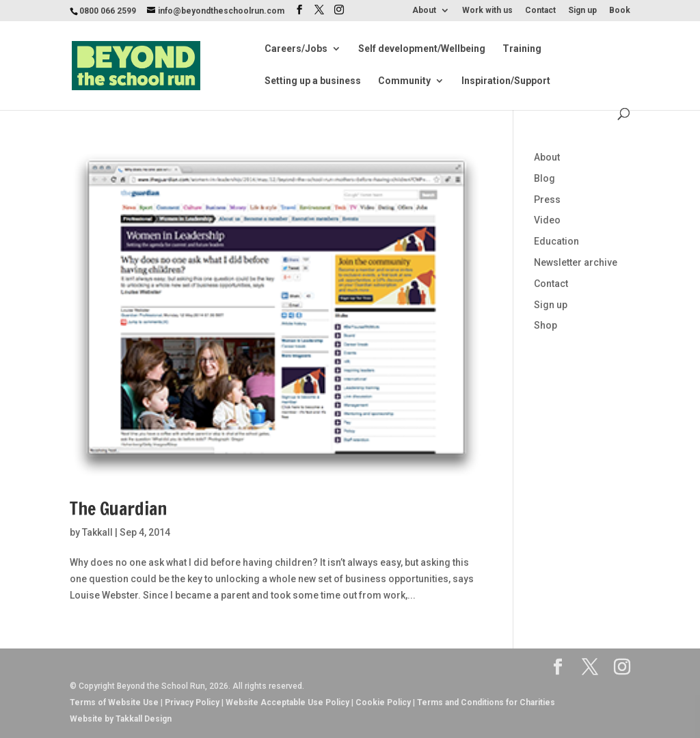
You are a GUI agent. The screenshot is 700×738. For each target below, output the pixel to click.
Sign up (582, 11)
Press (547, 200)
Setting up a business (313, 81)
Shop (546, 325)
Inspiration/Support (506, 81)
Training (522, 49)
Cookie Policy (383, 702)
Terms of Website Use (114, 702)
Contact (540, 11)
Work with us (487, 11)
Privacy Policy (192, 702)
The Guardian (118, 509)
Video (547, 220)
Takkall (97, 532)
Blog (544, 178)
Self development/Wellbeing (422, 49)
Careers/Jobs (296, 49)
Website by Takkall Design (121, 719)
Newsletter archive (576, 262)
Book (620, 11)
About (424, 11)
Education (556, 241)
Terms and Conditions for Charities (486, 702)
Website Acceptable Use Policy (287, 702)
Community (404, 81)
